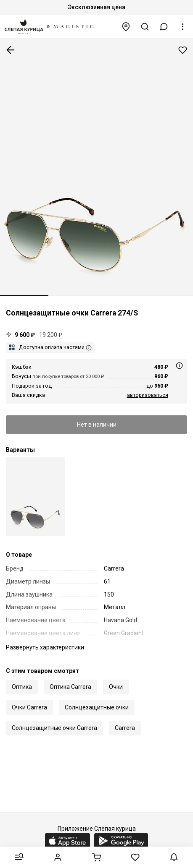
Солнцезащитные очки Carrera (54, 728)
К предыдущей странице (11, 50)
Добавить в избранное (183, 50)
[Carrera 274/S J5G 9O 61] (35, 497)
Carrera (125, 728)
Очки (116, 687)
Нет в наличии (97, 425)
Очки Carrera (29, 707)
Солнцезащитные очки (97, 707)
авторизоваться (148, 395)
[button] (164, 27)
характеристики (45, 647)
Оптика (22, 687)
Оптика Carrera (70, 687)
